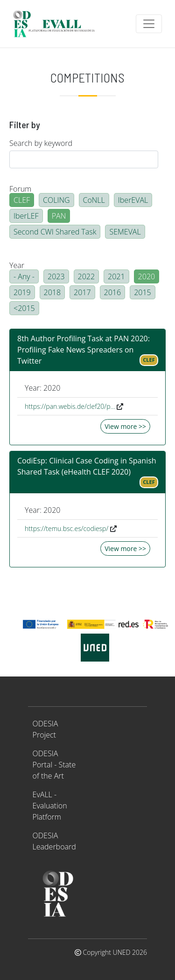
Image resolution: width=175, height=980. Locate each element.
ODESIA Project (45, 729)
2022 (87, 276)
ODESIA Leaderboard (54, 841)
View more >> (125, 426)
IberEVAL (133, 200)
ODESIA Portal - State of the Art (54, 765)
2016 (113, 292)
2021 (116, 276)
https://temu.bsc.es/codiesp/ (66, 528)
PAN (59, 216)
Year (17, 265)
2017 (82, 292)
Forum (20, 189)
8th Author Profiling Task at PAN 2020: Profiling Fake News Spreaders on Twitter (84, 350)
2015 (143, 292)
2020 (147, 276)
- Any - (24, 276)
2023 (56, 276)
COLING (56, 200)
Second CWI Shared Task (55, 232)
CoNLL (94, 200)
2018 (52, 292)
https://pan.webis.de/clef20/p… (70, 406)
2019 (22, 292)
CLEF (22, 200)
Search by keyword (41, 143)
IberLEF (26, 216)
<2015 (24, 308)
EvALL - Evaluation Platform (50, 806)
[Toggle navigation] (149, 24)
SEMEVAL (125, 232)
